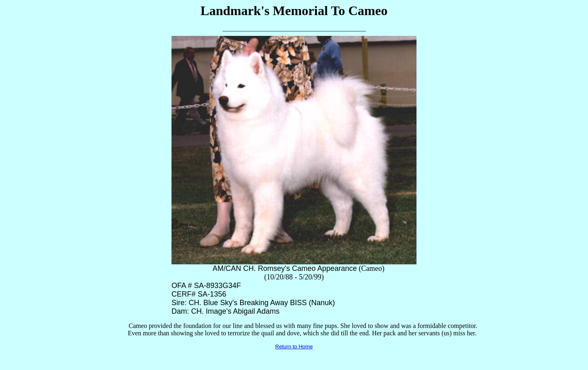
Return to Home (294, 347)
